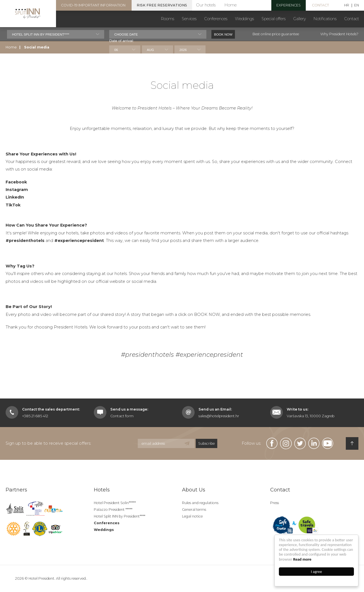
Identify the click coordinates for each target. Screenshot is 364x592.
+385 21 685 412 (35, 416)
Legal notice (192, 516)
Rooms (167, 19)
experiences (289, 5)
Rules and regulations (200, 503)
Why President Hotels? (339, 34)
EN (357, 5)
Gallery (299, 19)
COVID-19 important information (93, 5)
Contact (320, 5)
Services (189, 19)
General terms (194, 510)
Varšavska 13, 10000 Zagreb (311, 416)
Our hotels (206, 5)
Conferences (216, 19)
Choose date (126, 34)
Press (275, 503)
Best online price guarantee (276, 34)
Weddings (244, 19)
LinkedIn (15, 191)
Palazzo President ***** (113, 510)
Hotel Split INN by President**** (120, 516)
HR (347, 5)
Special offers (274, 19)
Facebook (16, 176)
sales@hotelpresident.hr (219, 416)
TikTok (13, 199)
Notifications (325, 19)
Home (230, 5)
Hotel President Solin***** (115, 503)
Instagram (17, 183)
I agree (317, 572)
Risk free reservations (162, 5)
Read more (303, 559)
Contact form (122, 416)
